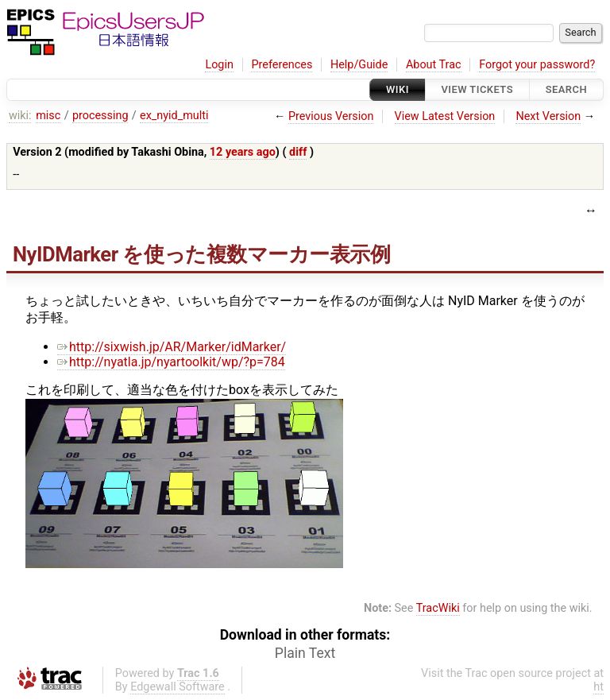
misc (48, 116)
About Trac (434, 65)
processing (100, 116)
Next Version (548, 116)
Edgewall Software (178, 687)
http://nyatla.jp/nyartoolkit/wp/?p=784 (171, 362)
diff (298, 152)
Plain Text (305, 653)
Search (566, 89)
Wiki (398, 89)
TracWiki (438, 608)
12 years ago (243, 152)
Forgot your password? (537, 65)
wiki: (20, 116)
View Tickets (477, 89)
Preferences (282, 65)
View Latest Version (445, 116)
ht (598, 687)
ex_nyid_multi (174, 116)
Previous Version (331, 116)
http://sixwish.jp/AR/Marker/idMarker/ (172, 347)
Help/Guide (359, 65)
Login (219, 65)
